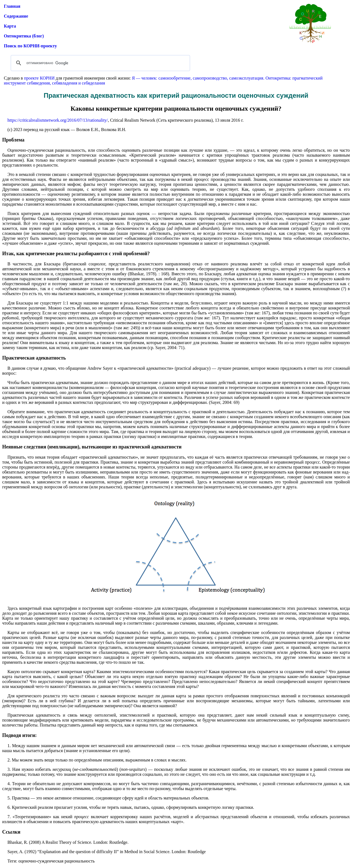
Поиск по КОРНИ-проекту (30, 46)
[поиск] (100, 63)
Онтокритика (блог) (24, 36)
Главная (12, 6)
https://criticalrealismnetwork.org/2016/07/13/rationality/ (58, 120)
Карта (10, 26)
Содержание (16, 16)
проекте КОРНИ (39, 78)
